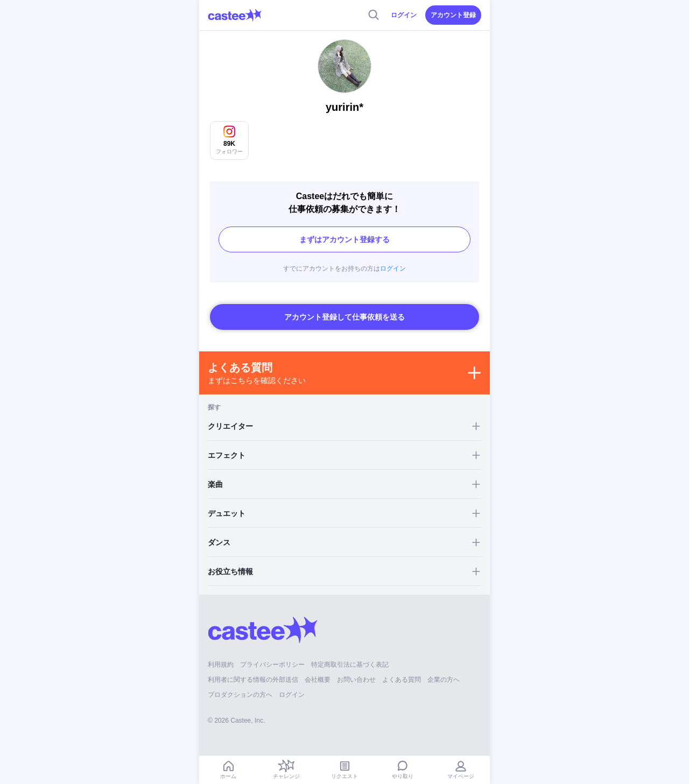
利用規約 (221, 665)
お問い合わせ (356, 680)
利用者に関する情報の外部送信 (253, 680)
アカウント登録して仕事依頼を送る (344, 317)
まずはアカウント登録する (344, 239)
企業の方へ (444, 680)
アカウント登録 (453, 15)
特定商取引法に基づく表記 (350, 665)
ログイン (404, 15)
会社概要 (318, 680)
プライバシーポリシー (272, 665)
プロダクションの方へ (240, 695)
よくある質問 (402, 680)
